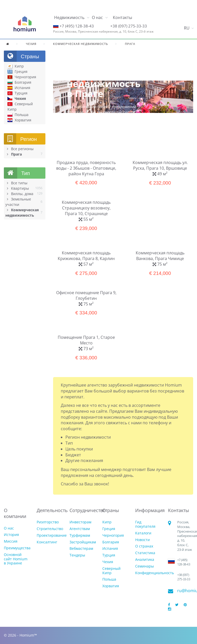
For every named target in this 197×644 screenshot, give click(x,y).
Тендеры (77, 555)
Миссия (11, 541)
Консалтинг (47, 542)
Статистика (145, 553)
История (11, 535)
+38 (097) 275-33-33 (129, 26)
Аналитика (145, 560)
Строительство (50, 529)
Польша (109, 579)
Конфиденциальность (155, 573)
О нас (9, 528)
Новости (142, 540)
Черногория (113, 536)
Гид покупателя (145, 524)
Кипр (107, 522)
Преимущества (17, 548)
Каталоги (143, 533)
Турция (109, 555)
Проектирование (52, 536)
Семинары (145, 566)
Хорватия (111, 586)
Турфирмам (80, 536)
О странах (144, 546)
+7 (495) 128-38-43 (77, 26)
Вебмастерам (81, 549)
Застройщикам (83, 542)
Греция (109, 529)
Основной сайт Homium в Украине (16, 559)
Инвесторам (80, 522)
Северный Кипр (111, 571)
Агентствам (80, 529)
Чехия (108, 562)
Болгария (111, 542)
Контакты (122, 17)
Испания (110, 549)
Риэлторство (48, 522)
